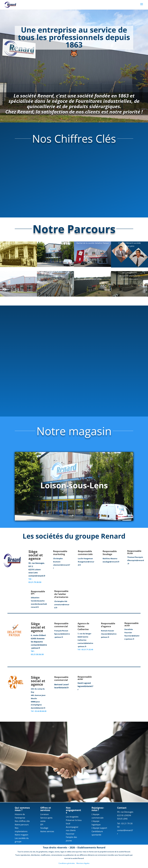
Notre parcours (22, 825)
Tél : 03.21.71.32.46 (85, 650)
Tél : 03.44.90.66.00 (39, 712)
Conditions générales (67, 864)
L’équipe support (99, 828)
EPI (42, 825)
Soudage (44, 828)
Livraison (45, 815)
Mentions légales (83, 864)
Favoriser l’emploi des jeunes (71, 838)
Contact (122, 808)
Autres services (47, 832)
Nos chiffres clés (22, 822)
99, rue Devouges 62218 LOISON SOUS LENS (125, 816)
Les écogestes (72, 817)
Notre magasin (21, 835)
